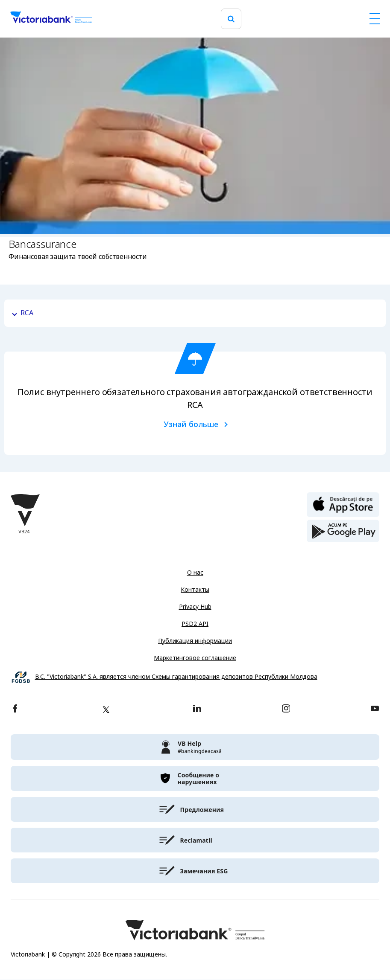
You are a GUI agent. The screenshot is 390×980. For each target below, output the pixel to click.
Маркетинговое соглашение (195, 658)
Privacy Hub (195, 607)
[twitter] (106, 710)
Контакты (195, 590)
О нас (195, 573)
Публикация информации (195, 641)
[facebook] (15, 709)
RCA (27, 313)
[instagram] (286, 709)
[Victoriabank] (51, 19)
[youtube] (375, 709)
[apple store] (343, 504)
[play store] (343, 531)
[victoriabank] (195, 747)
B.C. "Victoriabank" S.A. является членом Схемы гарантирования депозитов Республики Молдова (176, 677)
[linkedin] (197, 709)
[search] (231, 19)
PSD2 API (195, 624)
